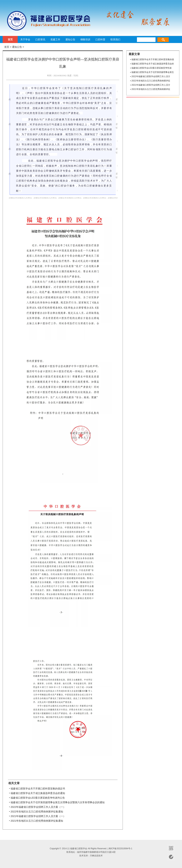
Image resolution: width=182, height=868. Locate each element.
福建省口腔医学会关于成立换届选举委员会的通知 (38, 793)
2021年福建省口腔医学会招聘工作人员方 (151, 85)
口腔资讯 (40, 39)
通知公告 (70, 39)
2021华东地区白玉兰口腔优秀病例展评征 (151, 89)
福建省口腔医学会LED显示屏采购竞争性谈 (152, 68)
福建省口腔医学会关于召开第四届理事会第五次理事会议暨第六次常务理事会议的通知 (58, 802)
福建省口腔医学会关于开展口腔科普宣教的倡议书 (38, 789)
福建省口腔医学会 (47, 21)
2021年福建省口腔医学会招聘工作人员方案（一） (38, 816)
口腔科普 (100, 39)
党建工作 (55, 39)
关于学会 (25, 39)
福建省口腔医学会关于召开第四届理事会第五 (153, 72)
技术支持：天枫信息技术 (91, 856)
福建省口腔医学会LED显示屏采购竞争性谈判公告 (38, 798)
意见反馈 (171, 857)
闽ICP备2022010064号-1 (120, 849)
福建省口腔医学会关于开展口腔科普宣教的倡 (153, 59)
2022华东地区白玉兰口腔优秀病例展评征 (151, 81)
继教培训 (85, 39)
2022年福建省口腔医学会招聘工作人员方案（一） (38, 807)
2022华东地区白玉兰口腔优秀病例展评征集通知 (37, 812)
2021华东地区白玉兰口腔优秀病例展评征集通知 (37, 821)
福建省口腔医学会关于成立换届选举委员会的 (153, 64)
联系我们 (115, 39)
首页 (10, 39)
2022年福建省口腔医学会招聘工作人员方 (151, 76)
